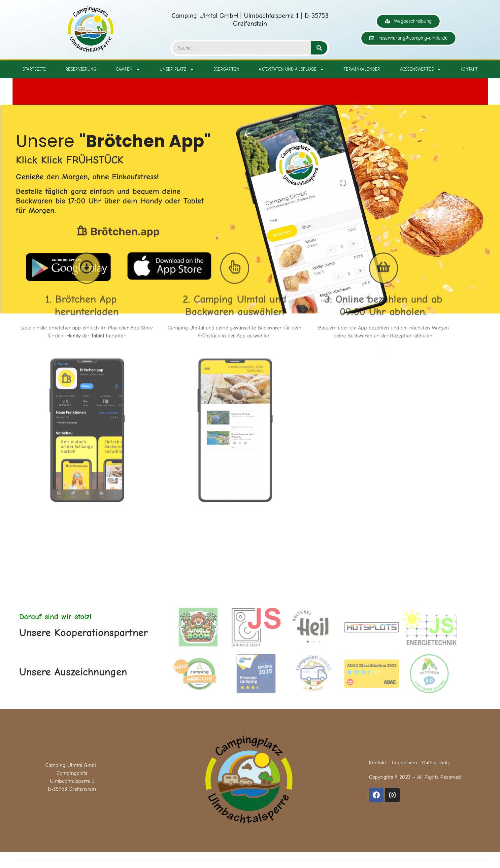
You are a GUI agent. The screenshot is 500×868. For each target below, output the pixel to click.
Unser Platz (177, 70)
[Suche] (319, 48)
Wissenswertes (420, 70)
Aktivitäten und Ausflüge (291, 70)
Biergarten (226, 69)
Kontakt (469, 69)
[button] (181, 627)
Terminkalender (362, 69)
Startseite (34, 69)
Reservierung (81, 69)
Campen (128, 70)
